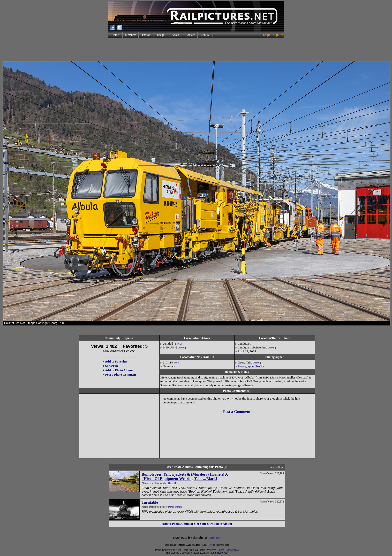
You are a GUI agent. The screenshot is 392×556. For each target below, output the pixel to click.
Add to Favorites (116, 361)
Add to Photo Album (119, 370)
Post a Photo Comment (121, 375)
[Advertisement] (196, 49)
